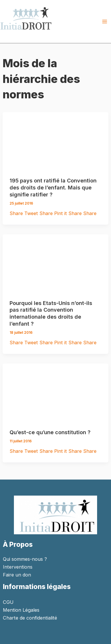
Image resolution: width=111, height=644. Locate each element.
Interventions (18, 567)
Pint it (61, 213)
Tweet (32, 213)
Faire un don (17, 575)
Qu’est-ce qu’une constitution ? (50, 432)
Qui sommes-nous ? (25, 559)
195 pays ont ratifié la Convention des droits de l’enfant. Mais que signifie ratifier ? (53, 187)
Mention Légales (21, 610)
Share (17, 213)
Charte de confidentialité (30, 618)
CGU (8, 602)
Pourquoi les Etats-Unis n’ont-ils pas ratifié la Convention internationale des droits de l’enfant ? (51, 313)
